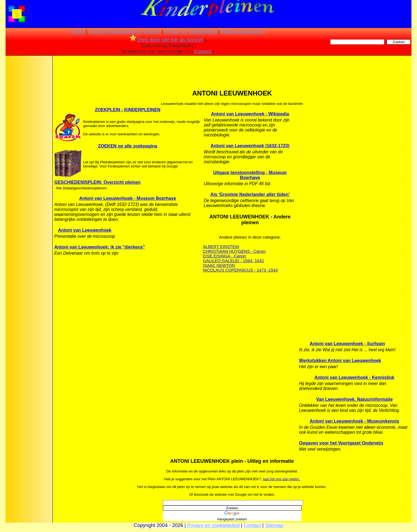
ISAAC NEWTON (219, 265)
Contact (203, 51)
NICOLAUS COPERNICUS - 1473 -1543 (240, 270)
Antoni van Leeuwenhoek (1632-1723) (250, 146)
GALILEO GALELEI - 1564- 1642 (233, 261)
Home (78, 32)
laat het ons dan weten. (282, 479)
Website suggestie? (243, 32)
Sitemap (274, 525)
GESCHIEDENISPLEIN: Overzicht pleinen (97, 182)
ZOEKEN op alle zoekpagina (128, 146)
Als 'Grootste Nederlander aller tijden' (250, 194)
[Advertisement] (29, 144)
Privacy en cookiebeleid (191, 32)
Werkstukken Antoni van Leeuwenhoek (340, 361)
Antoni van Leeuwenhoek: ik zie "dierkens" (100, 247)
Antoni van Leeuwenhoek (85, 230)
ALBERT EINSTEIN (221, 246)
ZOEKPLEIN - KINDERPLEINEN (127, 110)
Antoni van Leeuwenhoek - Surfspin (347, 344)
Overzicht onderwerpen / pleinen (125, 32)
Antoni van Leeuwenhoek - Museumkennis (355, 421)
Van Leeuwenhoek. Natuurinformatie (355, 399)
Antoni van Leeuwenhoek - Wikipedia (250, 114)
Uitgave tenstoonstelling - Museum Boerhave (250, 175)
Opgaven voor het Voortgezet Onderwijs (341, 443)
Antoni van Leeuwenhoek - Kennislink (354, 377)
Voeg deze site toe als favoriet (166, 40)
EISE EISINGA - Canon (224, 256)
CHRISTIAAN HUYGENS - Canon (234, 251)
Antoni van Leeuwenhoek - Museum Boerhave (128, 198)
